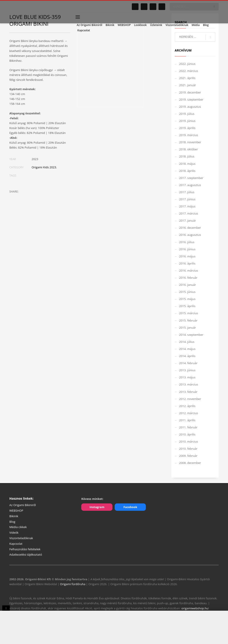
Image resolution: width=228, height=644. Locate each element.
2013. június (187, 370)
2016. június (187, 249)
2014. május (187, 349)
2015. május (187, 299)
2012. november (190, 399)
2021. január (188, 85)
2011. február (188, 427)
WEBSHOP (16, 511)
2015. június (187, 292)
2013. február (188, 392)
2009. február (188, 456)
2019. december (190, 92)
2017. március (189, 213)
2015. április (187, 306)
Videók (14, 533)
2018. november (190, 142)
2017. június (187, 199)
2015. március (189, 313)
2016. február (188, 278)
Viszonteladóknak (21, 538)
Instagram (97, 507)
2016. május (187, 256)
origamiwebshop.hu (195, 608)
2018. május (187, 164)
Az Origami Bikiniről (23, 505)
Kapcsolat (16, 544)
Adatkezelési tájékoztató (26, 555)
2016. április (187, 263)
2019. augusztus (190, 107)
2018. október (189, 149)
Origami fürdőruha (73, 584)
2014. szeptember (191, 335)
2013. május (187, 377)
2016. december (190, 228)
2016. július (187, 242)
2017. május (187, 206)
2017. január (188, 221)
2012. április (187, 406)
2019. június (187, 121)
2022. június (187, 64)
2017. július (187, 192)
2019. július (187, 114)
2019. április (187, 128)
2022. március (189, 71)
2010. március (189, 441)
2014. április (187, 356)
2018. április (187, 171)
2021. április (187, 78)
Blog (12, 522)
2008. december (190, 463)
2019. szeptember (191, 99)
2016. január (188, 285)
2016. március (189, 270)
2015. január (188, 328)
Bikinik (14, 516)
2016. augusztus (190, 235)
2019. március (189, 135)
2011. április (187, 420)
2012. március (189, 413)
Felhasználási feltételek (25, 549)
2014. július (187, 342)
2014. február (188, 363)
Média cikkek (18, 527)
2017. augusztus (190, 185)
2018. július (187, 156)
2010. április (187, 434)
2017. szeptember (191, 178)
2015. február (188, 320)
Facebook (130, 507)
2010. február (188, 449)
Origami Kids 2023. (44, 167)
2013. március (189, 384)
